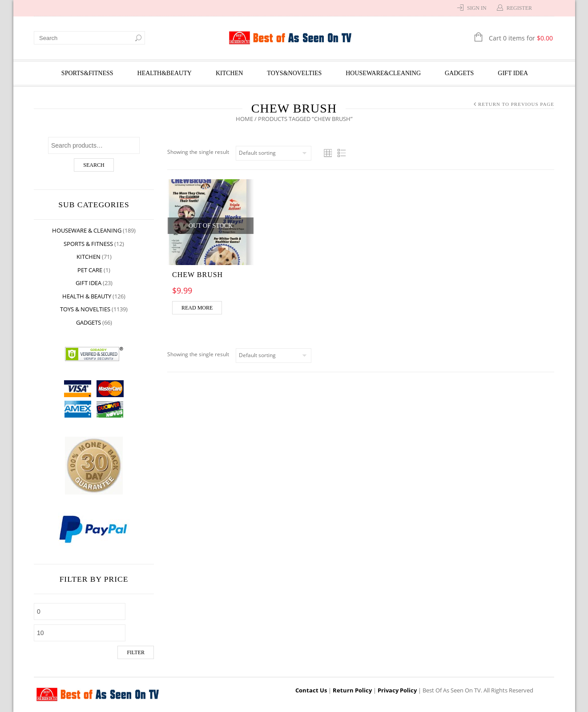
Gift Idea (513, 73)
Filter (136, 652)
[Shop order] (274, 153)
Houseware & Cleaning (87, 230)
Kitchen (229, 73)
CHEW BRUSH (197, 275)
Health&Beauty (165, 73)
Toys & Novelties (85, 309)
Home (244, 119)
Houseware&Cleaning (383, 73)
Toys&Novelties (294, 73)
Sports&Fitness (87, 73)
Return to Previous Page (516, 104)
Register (519, 8)
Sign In (477, 8)
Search (94, 165)
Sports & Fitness (88, 244)
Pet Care (90, 270)
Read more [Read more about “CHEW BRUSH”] (197, 308)
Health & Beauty (87, 296)
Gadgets (459, 73)
